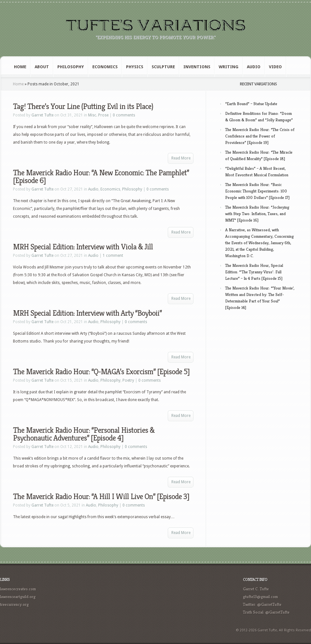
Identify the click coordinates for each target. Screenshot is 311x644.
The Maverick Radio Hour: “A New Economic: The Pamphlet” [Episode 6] (101, 177)
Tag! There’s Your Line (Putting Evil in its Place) (83, 106)
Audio (254, 67)
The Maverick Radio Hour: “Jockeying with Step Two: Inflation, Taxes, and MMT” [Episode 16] (257, 214)
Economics (105, 67)
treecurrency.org (14, 604)
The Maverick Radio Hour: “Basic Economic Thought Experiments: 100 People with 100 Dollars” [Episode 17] (257, 191)
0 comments (124, 115)
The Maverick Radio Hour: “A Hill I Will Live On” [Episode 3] (101, 497)
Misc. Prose (98, 115)
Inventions (197, 67)
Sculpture (163, 67)
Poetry (128, 380)
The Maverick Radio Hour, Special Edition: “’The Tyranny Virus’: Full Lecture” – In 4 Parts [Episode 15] (254, 272)
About (42, 67)
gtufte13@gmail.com (260, 597)
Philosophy (71, 67)
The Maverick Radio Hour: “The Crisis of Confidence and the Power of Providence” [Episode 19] (260, 136)
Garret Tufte (42, 115)
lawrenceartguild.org (18, 597)
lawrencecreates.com (18, 589)
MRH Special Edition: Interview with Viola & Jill (83, 247)
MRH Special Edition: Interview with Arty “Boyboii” (87, 313)
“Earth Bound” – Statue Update (251, 104)
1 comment (113, 256)
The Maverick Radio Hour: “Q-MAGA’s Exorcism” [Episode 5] (101, 372)
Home (20, 67)
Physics (135, 67)
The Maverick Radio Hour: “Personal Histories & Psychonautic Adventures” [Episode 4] (84, 434)
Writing (229, 67)
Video (275, 67)
